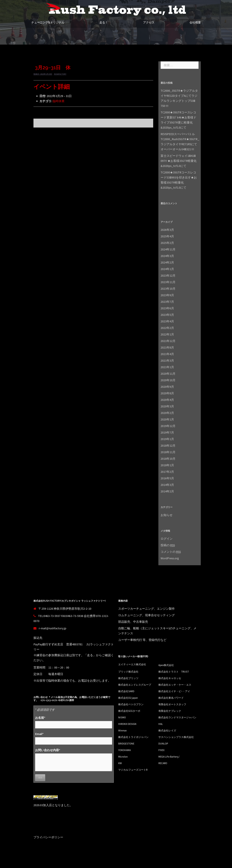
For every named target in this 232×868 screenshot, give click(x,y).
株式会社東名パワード (173, 698)
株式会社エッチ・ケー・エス (178, 685)
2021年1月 (167, 367)
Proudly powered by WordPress (51, 863)
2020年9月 (167, 387)
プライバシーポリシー (48, 837)
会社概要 (195, 22)
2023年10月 (168, 289)
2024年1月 (167, 269)
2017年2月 (167, 472)
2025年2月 (167, 243)
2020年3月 (167, 406)
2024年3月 (167, 256)
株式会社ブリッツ (130, 678)
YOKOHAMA (126, 760)
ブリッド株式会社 (130, 671)
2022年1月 (167, 334)
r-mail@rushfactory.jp (52, 628)
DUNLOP (164, 753)
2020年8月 (167, 393)
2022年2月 (167, 328)
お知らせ (167, 515)
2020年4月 (167, 400)
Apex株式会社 (167, 665)
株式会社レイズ (169, 735)
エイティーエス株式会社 (135, 664)
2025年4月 (167, 236)
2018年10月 (168, 459)
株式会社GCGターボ (131, 711)
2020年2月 (167, 413)
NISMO (123, 717)
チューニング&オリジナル (48, 22)
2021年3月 (167, 361)
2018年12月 (168, 446)
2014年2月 (167, 491)
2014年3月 (167, 485)
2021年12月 (168, 341)
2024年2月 (167, 262)
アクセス (149, 22)
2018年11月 (168, 452)
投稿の (168, 545)
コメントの (171, 552)
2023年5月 (167, 315)
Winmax (123, 735)
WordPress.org (170, 558)
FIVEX (162, 760)
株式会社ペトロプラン (133, 704)
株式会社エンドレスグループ (138, 685)
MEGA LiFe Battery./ (171, 767)
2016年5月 (167, 478)
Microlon (124, 767)
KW (120, 773)
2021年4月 (167, 354)
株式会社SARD (128, 691)
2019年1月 (167, 439)
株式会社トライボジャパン (136, 742)
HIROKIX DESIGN (129, 729)
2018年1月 (167, 465)
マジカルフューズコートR (135, 780)
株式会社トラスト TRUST (176, 671)
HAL (161, 729)
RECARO (164, 773)
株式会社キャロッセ (172, 678)
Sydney (87, 863)
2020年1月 (167, 419)
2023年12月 (168, 275)
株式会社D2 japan (130, 698)
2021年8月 (167, 347)
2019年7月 (167, 432)
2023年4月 (167, 321)
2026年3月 (167, 230)
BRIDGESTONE (128, 753)
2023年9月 (167, 295)
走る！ (104, 22)
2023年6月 (167, 308)
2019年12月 (168, 426)
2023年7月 (167, 302)
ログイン (167, 539)
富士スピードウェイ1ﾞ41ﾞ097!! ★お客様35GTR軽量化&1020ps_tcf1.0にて (179, 161)
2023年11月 (168, 282)
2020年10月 (168, 380)
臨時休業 (59, 101)
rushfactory (60, 74)
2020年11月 (168, 374)
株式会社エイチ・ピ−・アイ (177, 691)
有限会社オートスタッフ (175, 704)
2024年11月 (168, 249)
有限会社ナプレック (172, 711)
